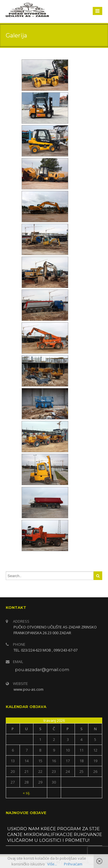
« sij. (26, 793)
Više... (52, 864)
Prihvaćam (73, 864)
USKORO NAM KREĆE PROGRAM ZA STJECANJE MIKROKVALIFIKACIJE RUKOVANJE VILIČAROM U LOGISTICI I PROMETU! (55, 834)
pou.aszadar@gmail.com (42, 670)
